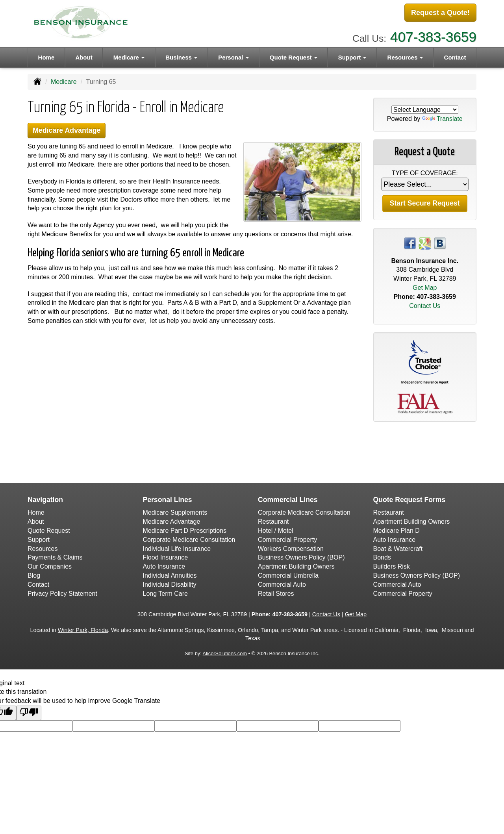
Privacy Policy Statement (62, 594)
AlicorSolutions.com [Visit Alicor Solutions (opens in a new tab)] (225, 653)
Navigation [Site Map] (45, 500)
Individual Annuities (170, 575)
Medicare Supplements (175, 512)
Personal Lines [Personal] (168, 500)
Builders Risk (392, 566)
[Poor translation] (29, 713)
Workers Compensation (291, 549)
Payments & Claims (55, 557)
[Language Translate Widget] (425, 110)
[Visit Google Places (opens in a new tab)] (425, 243)
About (84, 56)
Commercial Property (287, 540)
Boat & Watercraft (398, 549)
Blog (34, 575)
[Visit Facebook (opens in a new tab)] (410, 243)
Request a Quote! (440, 13)
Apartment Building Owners (296, 566)
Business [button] (181, 56)
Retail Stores (276, 594)
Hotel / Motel (276, 531)
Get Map (425, 288)
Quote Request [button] (294, 56)
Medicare (64, 82)
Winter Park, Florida (83, 630)
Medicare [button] (129, 56)
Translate (442, 119)
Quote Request (49, 531)
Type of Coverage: (425, 173)
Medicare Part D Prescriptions (185, 531)
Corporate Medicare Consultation (189, 540)
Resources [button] (405, 56)
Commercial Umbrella (288, 575)
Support (39, 540)
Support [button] (352, 56)
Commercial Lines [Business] (288, 500)
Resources (43, 549)
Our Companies (50, 566)
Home (46, 56)
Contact (455, 56)
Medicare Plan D (397, 531)
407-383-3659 (433, 36)
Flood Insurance (166, 557)
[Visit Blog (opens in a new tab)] (440, 243)
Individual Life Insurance (177, 549)
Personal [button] (233, 56)
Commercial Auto (282, 585)
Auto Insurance (164, 566)
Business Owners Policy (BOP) (301, 557)
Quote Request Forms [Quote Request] (409, 500)
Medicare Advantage (69, 131)
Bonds (382, 557)
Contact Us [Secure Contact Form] (425, 306)
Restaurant (273, 522)
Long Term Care (165, 594)
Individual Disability (170, 585)
